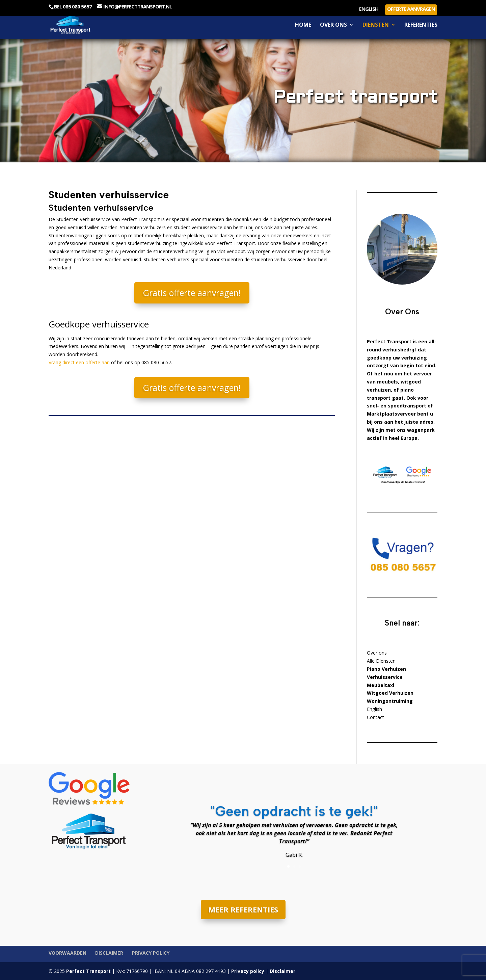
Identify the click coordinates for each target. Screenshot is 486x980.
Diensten (376, 25)
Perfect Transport (88, 971)
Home (303, 25)
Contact (375, 717)
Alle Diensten (381, 661)
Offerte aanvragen (411, 9)
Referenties (421, 25)
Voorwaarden (67, 953)
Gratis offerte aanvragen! (192, 293)
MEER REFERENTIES (243, 909)
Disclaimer (109, 953)
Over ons (333, 25)
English (369, 9)
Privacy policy (151, 953)
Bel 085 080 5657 (73, 6)
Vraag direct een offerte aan (79, 362)
